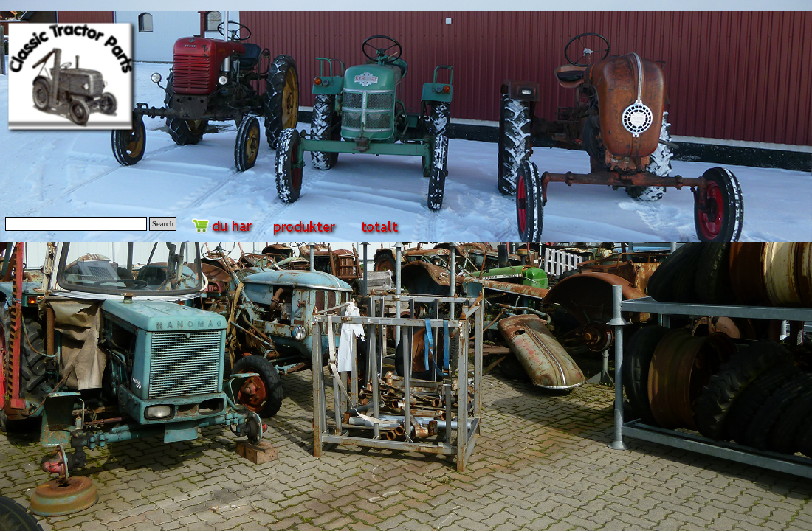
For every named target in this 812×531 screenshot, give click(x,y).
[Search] (76, 224)
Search (163, 224)
